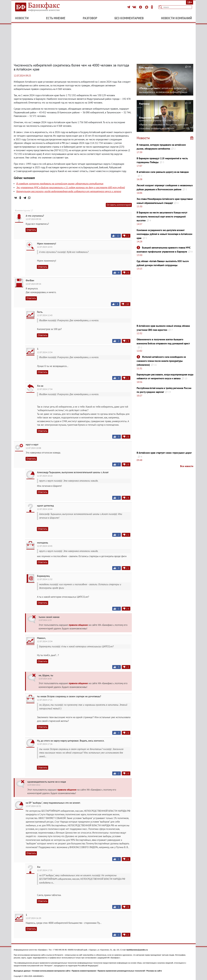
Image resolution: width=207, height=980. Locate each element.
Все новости (187, 466)
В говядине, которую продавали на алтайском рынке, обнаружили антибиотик (60, 183)
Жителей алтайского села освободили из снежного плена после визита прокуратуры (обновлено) (161, 361)
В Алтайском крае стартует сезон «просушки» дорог (164, 453)
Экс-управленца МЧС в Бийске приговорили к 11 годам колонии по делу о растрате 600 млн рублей (71, 187)
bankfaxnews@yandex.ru (137, 950)
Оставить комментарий (119, 205)
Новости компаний (177, 18)
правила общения (78, 625)
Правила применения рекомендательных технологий (121, 971)
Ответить (31, 230)
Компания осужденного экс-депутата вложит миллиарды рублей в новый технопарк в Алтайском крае (164, 234)
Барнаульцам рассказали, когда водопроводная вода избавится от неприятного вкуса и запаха (69, 191)
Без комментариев (129, 18)
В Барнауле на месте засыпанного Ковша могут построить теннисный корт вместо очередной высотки (162, 216)
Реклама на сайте (154, 971)
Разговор (90, 18)
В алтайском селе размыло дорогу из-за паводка (163, 172)
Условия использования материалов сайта (51, 971)
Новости (22, 18)
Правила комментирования (84, 971)
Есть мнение (56, 18)
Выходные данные (22, 971)
